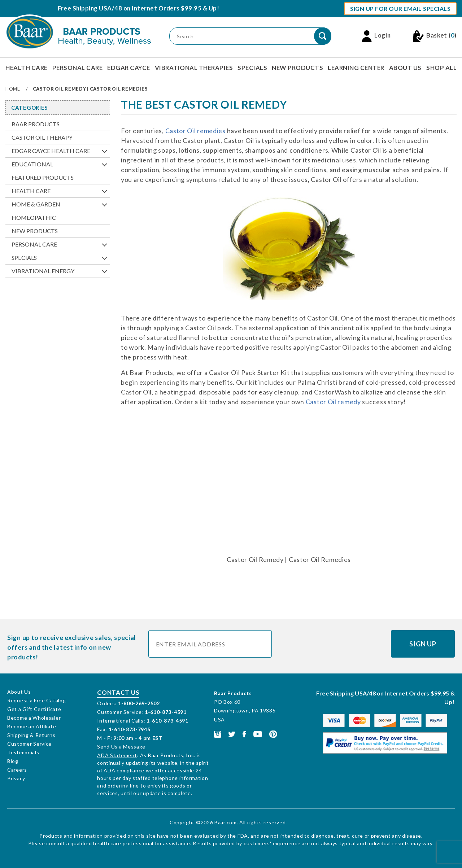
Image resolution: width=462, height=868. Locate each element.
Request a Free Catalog (36, 700)
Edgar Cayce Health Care (51, 151)
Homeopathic (34, 217)
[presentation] (332, 644)
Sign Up (423, 644)
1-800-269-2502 (139, 703)
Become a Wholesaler (34, 718)
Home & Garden (36, 204)
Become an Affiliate (32, 726)
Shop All (441, 68)
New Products (297, 68)
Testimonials (23, 752)
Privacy (16, 778)
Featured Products (43, 177)
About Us (405, 68)
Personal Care (78, 68)
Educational (32, 164)
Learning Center (356, 68)
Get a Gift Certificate (34, 709)
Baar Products (36, 124)
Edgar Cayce (129, 68)
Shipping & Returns (31, 735)
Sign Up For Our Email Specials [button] (400, 8)
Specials (252, 68)
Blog (13, 761)
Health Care (27, 68)
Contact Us (118, 692)
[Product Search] (250, 36)
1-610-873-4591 (166, 712)
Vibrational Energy (43, 271)
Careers (17, 770)
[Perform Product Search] (323, 36)
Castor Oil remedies (195, 131)
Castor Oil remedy (333, 402)
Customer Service (29, 744)
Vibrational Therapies (194, 68)
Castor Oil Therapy (42, 137)
